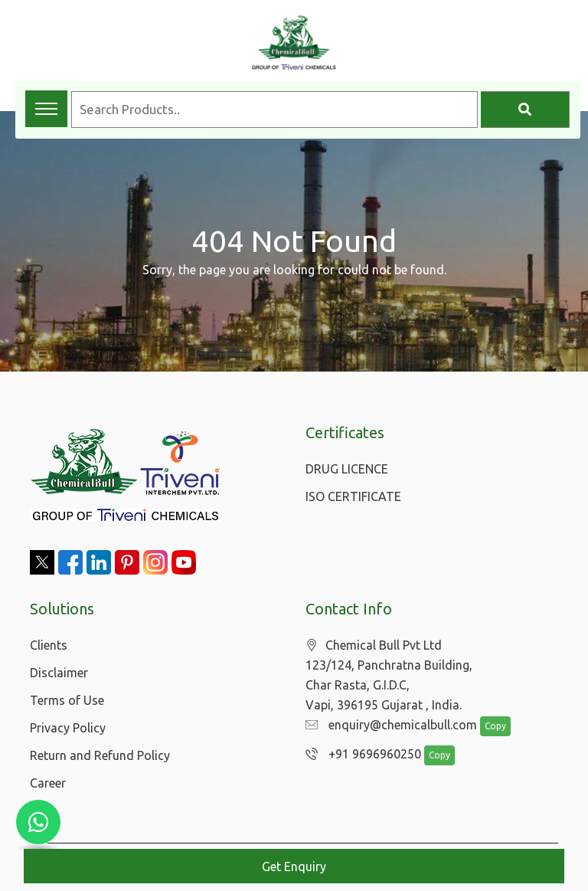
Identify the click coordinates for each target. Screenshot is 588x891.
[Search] (525, 110)
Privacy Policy (68, 728)
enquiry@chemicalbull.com (387, 726)
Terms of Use (67, 700)
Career (48, 783)
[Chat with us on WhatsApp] (38, 822)
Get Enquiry (294, 866)
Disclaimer (59, 673)
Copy (488, 727)
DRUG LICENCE (347, 469)
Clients (49, 645)
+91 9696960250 (359, 755)
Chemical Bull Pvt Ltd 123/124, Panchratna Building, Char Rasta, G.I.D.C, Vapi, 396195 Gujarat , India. (389, 675)
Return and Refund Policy (100, 755)
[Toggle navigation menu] (46, 109)
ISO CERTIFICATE (353, 496)
